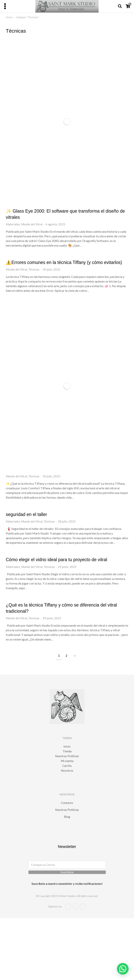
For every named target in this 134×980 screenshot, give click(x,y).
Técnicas (34, 269)
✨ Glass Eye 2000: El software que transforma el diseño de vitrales (65, 214)
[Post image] (67, 122)
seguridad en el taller (26, 514)
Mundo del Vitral (32, 224)
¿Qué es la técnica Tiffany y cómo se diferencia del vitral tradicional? (61, 608)
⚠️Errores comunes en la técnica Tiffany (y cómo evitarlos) (64, 262)
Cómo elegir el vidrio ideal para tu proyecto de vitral (56, 560)
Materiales (13, 224)
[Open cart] (128, 6)
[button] (123, 969)
